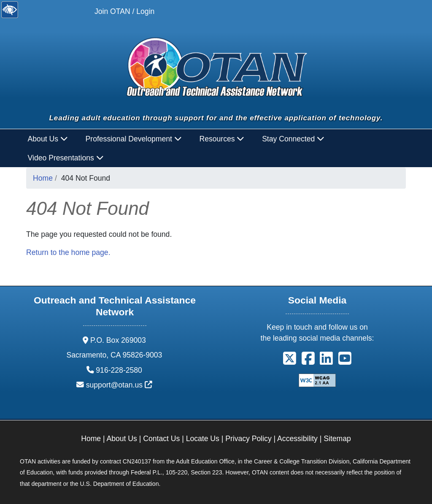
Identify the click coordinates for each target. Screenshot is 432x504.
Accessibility (297, 439)
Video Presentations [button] (66, 158)
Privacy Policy (248, 439)
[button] (290, 361)
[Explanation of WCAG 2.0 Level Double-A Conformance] (317, 379)
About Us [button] (48, 139)
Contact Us (161, 439)
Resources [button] (222, 139)
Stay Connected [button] (293, 139)
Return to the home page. (68, 252)
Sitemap (337, 439)
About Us (122, 439)
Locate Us (203, 439)
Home (43, 178)
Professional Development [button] (134, 139)
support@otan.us (119, 385)
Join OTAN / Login (124, 11)
